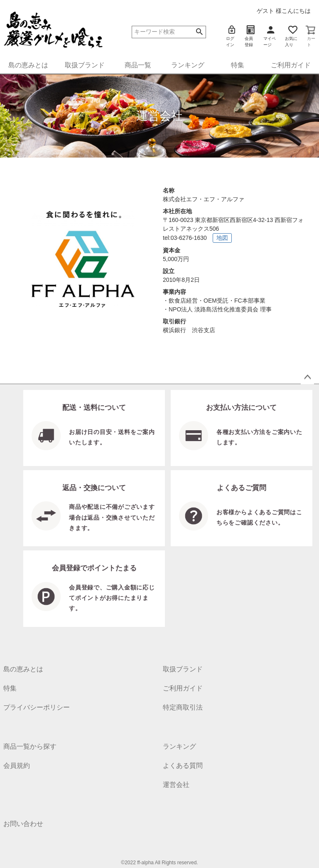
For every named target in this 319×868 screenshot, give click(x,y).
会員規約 (17, 766)
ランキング (188, 65)
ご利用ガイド (291, 65)
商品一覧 (138, 65)
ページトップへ (307, 377)
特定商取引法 (183, 707)
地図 (222, 238)
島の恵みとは (28, 65)
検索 (199, 32)
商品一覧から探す (30, 746)
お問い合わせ (23, 824)
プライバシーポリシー (37, 707)
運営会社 (176, 785)
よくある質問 (183, 766)
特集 (238, 65)
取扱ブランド (85, 65)
